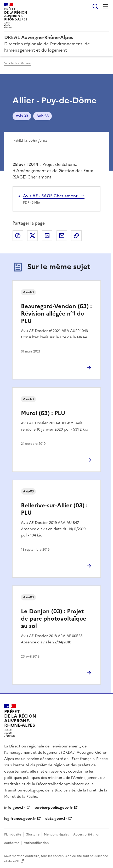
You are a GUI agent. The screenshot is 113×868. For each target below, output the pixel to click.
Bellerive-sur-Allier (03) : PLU (54, 509)
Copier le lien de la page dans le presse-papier (76, 236)
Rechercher (95, 6)
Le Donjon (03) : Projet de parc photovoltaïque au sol (54, 619)
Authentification (36, 843)
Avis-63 (43, 116)
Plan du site (13, 834)
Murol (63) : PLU (43, 413)
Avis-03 (22, 116)
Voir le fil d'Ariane (18, 63)
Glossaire (33, 834)
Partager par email (62, 236)
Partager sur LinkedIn (47, 236)
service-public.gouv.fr (54, 808)
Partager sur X (32, 236)
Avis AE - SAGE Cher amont (51, 196)
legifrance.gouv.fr (20, 819)
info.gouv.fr (15, 808)
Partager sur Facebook (18, 236)
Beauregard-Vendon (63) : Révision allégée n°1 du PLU (56, 314)
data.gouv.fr (56, 819)
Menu (106, 6)
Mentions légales (56, 834)
